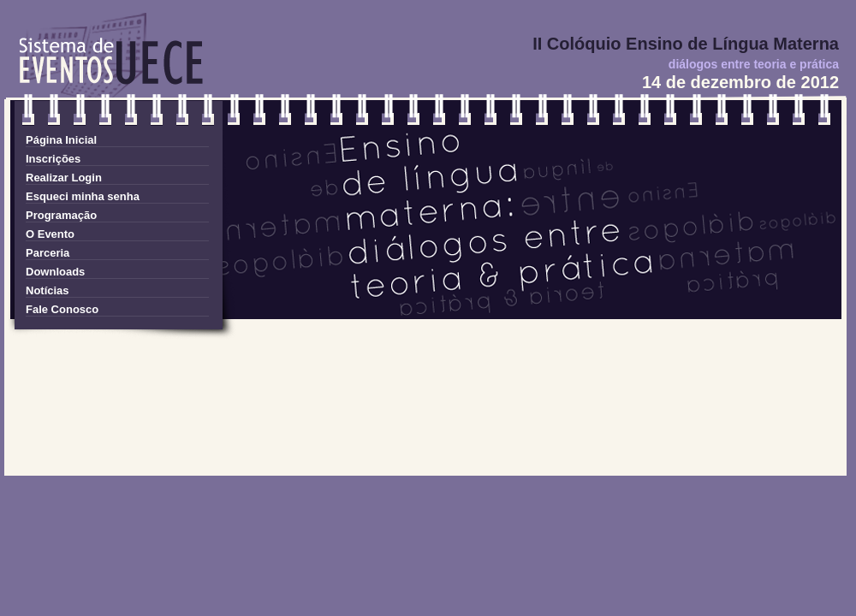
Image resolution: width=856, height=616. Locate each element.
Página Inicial (61, 140)
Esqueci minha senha (83, 196)
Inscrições (53, 159)
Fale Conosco (62, 309)
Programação (61, 215)
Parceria (48, 253)
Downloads (55, 272)
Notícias (48, 290)
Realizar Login (64, 178)
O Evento (50, 234)
